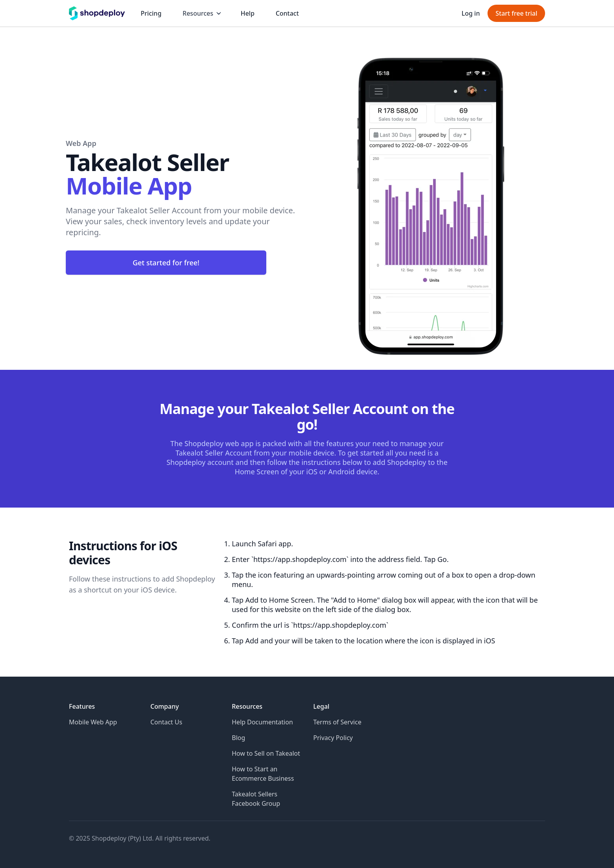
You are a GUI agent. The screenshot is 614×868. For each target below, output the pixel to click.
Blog (238, 738)
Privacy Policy (333, 738)
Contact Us (166, 722)
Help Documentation (262, 722)
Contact (287, 13)
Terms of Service (337, 722)
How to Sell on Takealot (266, 753)
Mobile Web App (93, 722)
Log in (471, 13)
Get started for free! (166, 263)
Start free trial (516, 13)
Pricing (151, 13)
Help (247, 13)
